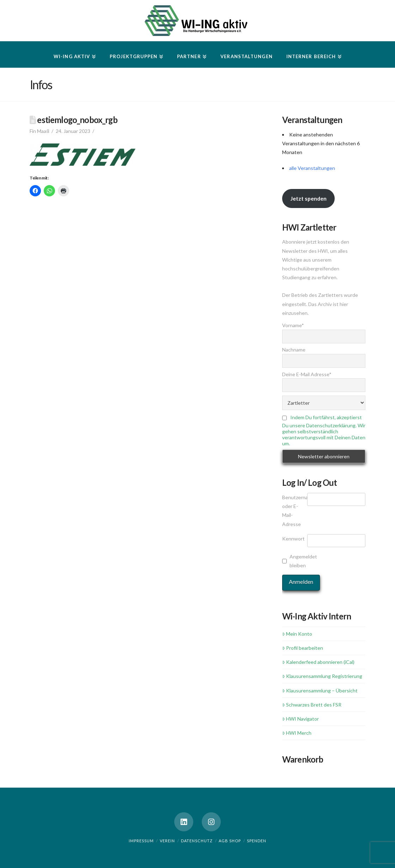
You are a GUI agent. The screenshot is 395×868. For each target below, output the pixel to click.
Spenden (257, 841)
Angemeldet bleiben (301, 561)
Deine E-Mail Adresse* (307, 374)
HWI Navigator (300, 719)
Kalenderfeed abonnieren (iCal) (318, 662)
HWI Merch (297, 733)
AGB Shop (230, 841)
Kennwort (293, 539)
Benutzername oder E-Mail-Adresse (295, 511)
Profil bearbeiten (303, 648)
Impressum (141, 841)
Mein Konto (297, 634)
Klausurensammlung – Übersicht (320, 690)
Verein (167, 841)
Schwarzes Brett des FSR (312, 705)
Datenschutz (197, 841)
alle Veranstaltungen (312, 168)
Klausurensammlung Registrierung (322, 676)
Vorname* (293, 325)
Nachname (294, 350)
